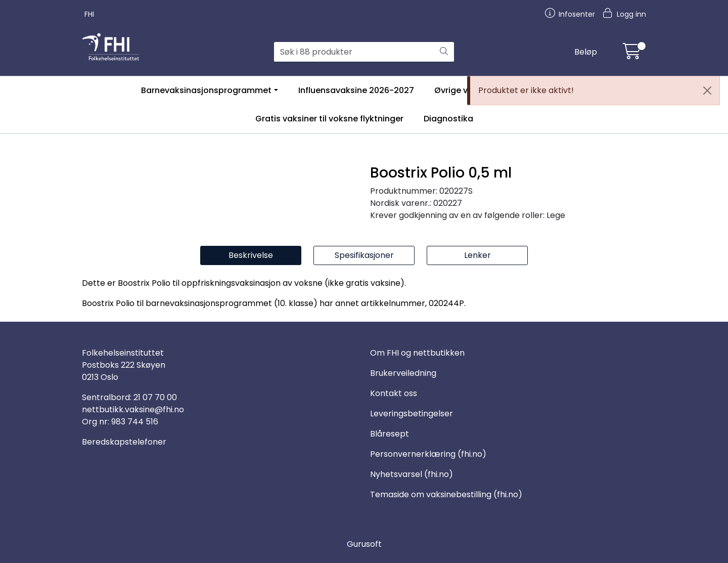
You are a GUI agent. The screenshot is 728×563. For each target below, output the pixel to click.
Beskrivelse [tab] (251, 255)
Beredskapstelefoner (124, 442)
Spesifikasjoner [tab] (364, 255)
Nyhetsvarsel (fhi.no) (412, 474)
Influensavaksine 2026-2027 (356, 90)
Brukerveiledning (403, 373)
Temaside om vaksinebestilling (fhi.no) (446, 494)
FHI (89, 14)
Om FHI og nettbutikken (417, 353)
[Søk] (354, 52)
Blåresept (390, 434)
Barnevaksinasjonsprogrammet (206, 90)
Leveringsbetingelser (412, 414)
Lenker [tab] (477, 255)
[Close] (707, 91)
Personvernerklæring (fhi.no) (428, 454)
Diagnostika (448, 119)
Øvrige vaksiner (466, 90)
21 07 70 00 (155, 397)
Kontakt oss (394, 393)
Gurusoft (364, 544)
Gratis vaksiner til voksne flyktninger (329, 119)
